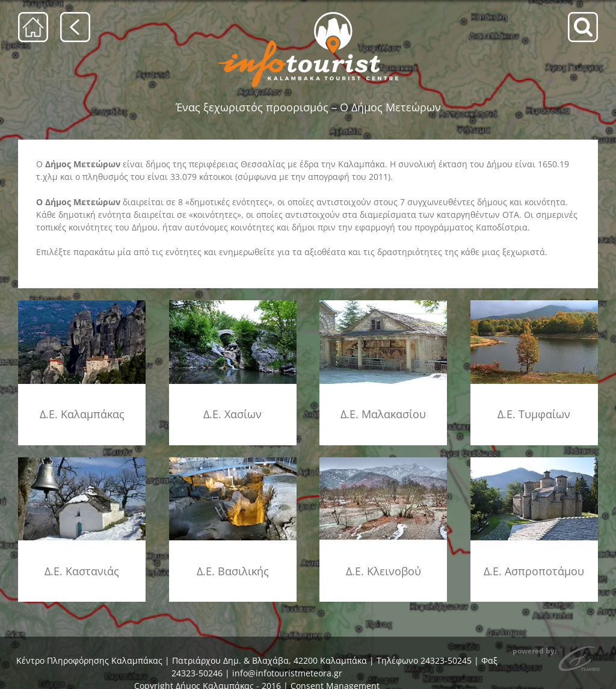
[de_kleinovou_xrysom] (383, 459)
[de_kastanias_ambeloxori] (82, 459)
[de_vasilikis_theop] (233, 459)
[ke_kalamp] (82, 304)
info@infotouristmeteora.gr (287, 673)
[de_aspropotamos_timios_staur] (534, 459)
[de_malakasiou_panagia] (383, 304)
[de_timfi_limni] (534, 304)
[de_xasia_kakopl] (233, 304)
